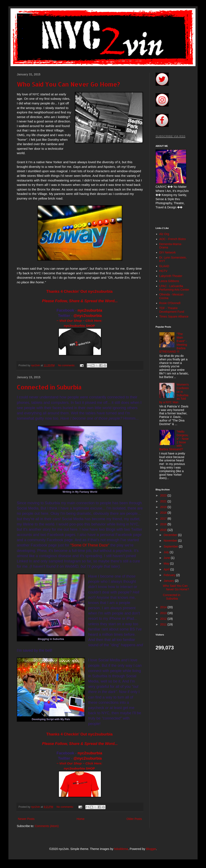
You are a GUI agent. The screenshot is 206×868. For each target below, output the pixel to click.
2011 (164, 624)
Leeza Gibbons (169, 281)
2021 (164, 501)
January (169, 581)
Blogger (151, 849)
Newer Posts (26, 819)
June (167, 558)
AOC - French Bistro (173, 239)
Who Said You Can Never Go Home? (68, 84)
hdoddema (121, 849)
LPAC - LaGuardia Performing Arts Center (174, 288)
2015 (164, 530)
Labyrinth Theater (171, 276)
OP (92, 326)
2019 (164, 507)
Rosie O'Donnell (170, 303)
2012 (164, 619)
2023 (164, 495)
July (167, 552)
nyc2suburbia (90, 310)
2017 (164, 519)
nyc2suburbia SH (77, 326)
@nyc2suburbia (88, 316)
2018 (164, 513)
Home (80, 819)
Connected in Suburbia (49, 387)
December (171, 535)
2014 (164, 607)
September (171, 546)
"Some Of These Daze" (90, 545)
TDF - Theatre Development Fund (172, 310)
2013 (164, 613)
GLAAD (164, 266)
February (170, 575)
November (171, 541)
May (167, 563)
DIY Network (168, 252)
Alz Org (164, 234)
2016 (164, 524)
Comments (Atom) (47, 826)
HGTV (163, 271)
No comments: (67, 365)
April (167, 569)
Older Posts (134, 819)
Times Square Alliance (174, 316)
